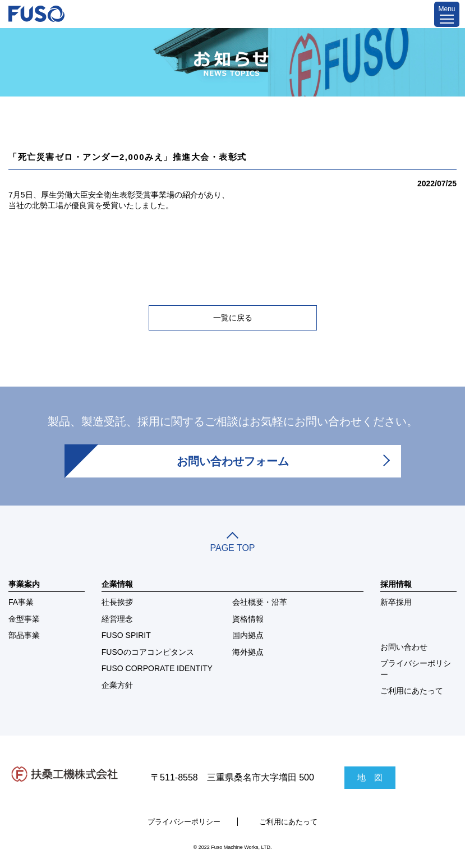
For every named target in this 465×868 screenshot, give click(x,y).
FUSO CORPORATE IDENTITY (157, 668)
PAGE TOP (232, 543)
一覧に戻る (233, 318)
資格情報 (248, 619)
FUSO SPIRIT (126, 635)
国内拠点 (248, 635)
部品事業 (24, 635)
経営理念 (117, 619)
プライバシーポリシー (416, 669)
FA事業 (21, 602)
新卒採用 (396, 602)
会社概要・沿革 (260, 602)
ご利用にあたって (412, 691)
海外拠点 (248, 652)
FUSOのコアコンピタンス (148, 652)
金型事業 (24, 619)
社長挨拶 (117, 602)
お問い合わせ (404, 647)
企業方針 (117, 685)
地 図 (370, 777)
